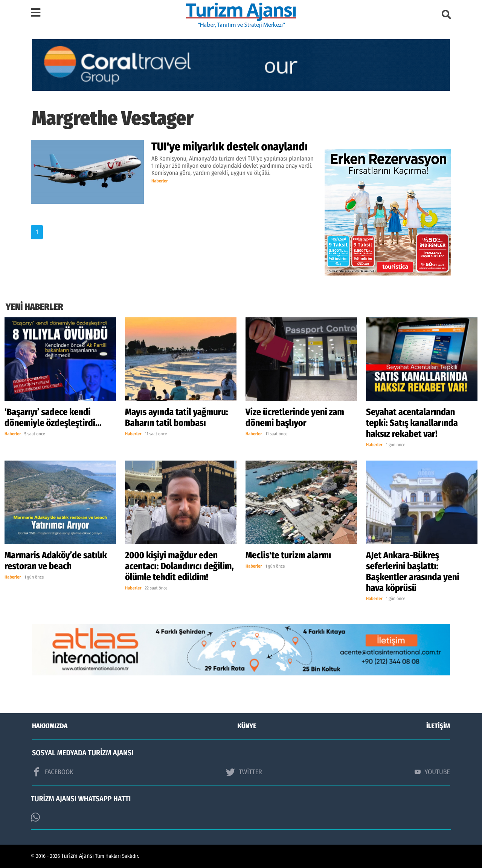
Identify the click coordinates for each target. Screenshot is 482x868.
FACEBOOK (53, 772)
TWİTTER (244, 772)
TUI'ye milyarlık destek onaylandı (230, 147)
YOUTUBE (432, 772)
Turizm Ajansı (78, 856)
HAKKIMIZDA (50, 726)
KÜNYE (247, 726)
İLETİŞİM (438, 726)
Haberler (160, 181)
